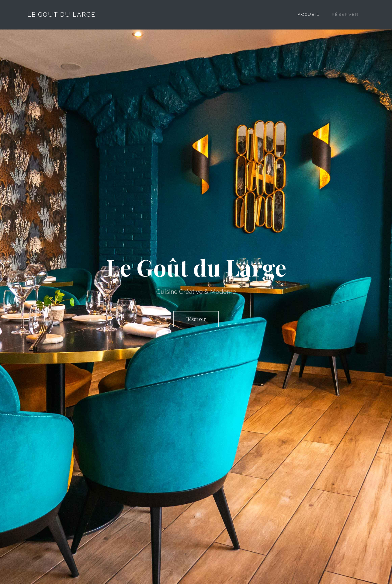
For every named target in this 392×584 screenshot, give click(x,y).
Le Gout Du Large (61, 15)
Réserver (345, 14)
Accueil (309, 14)
